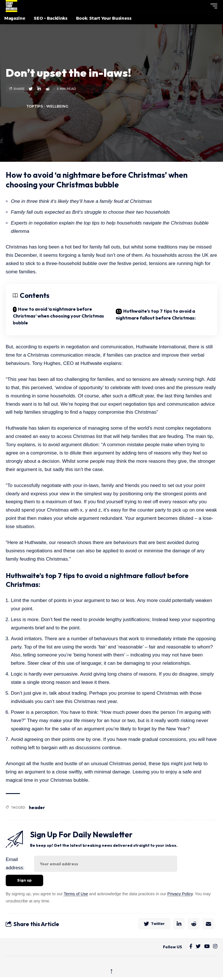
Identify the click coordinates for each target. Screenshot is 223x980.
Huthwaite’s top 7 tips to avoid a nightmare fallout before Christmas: (156, 314)
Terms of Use (76, 894)
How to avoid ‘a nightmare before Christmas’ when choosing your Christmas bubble (58, 316)
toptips (35, 106)
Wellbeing (57, 106)
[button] (203, 6)
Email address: (15, 864)
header (37, 807)
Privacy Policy (180, 894)
